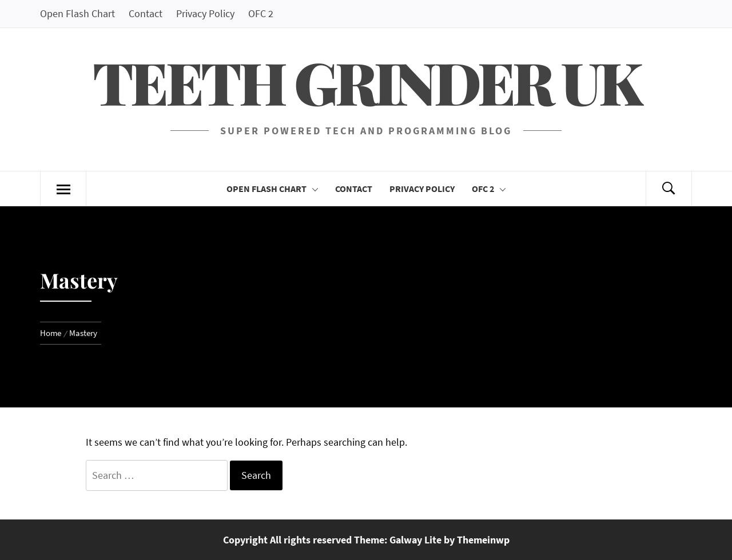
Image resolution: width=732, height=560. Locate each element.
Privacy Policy (205, 13)
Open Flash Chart (77, 13)
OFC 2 (261, 13)
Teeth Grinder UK (366, 81)
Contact (146, 13)
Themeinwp (483, 540)
